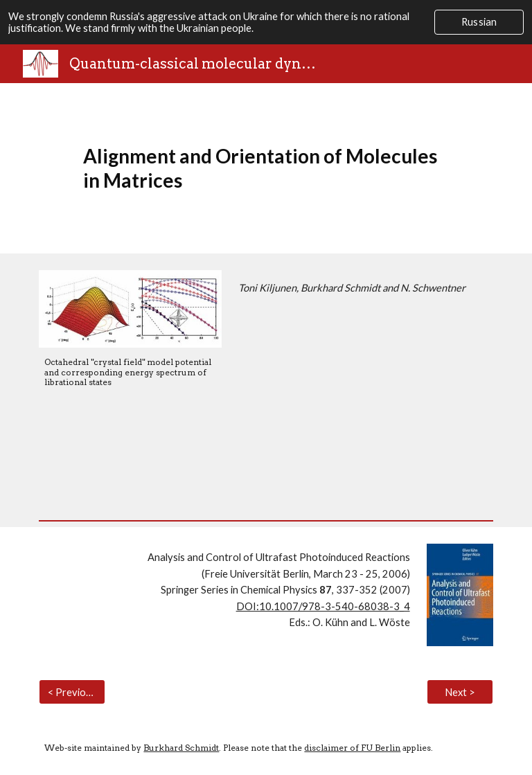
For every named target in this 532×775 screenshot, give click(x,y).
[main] (266, 168)
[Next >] (460, 692)
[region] (266, 22)
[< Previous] (72, 692)
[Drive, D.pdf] (363, 402)
